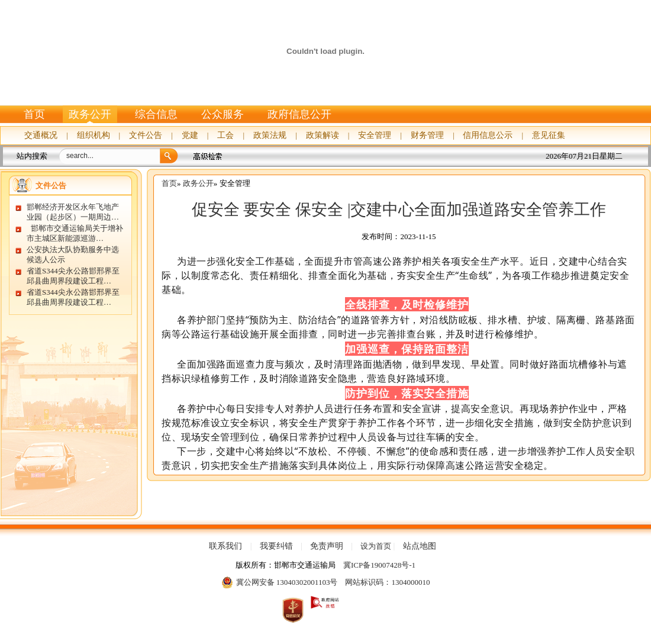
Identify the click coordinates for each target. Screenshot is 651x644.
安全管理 (375, 135)
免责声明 (327, 546)
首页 (34, 114)
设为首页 (376, 546)
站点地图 (420, 546)
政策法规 (270, 135)
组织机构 (94, 135)
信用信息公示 (488, 135)
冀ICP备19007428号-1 (379, 565)
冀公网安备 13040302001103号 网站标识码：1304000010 (326, 582)
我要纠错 (276, 546)
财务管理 (427, 135)
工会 (225, 135)
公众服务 (223, 114)
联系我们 (225, 546)
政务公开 (90, 114)
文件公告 (146, 135)
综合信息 (156, 114)
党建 (190, 135)
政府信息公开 (299, 114)
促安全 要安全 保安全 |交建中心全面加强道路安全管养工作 (399, 210)
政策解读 (323, 135)
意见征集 (549, 135)
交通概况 (41, 135)
